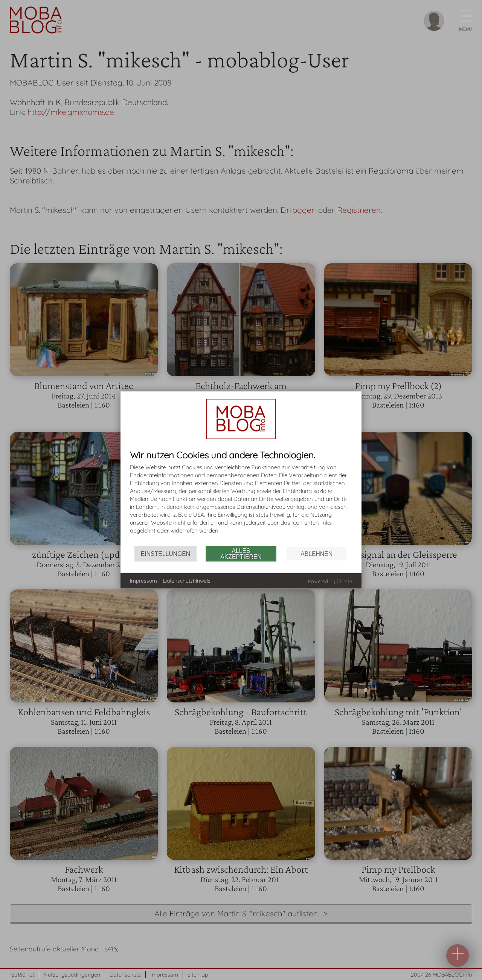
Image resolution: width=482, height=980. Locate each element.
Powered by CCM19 (330, 581)
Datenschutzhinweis (187, 580)
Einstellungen (165, 553)
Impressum (143, 580)
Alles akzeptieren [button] (241, 553)
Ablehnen (317, 553)
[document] (241, 498)
